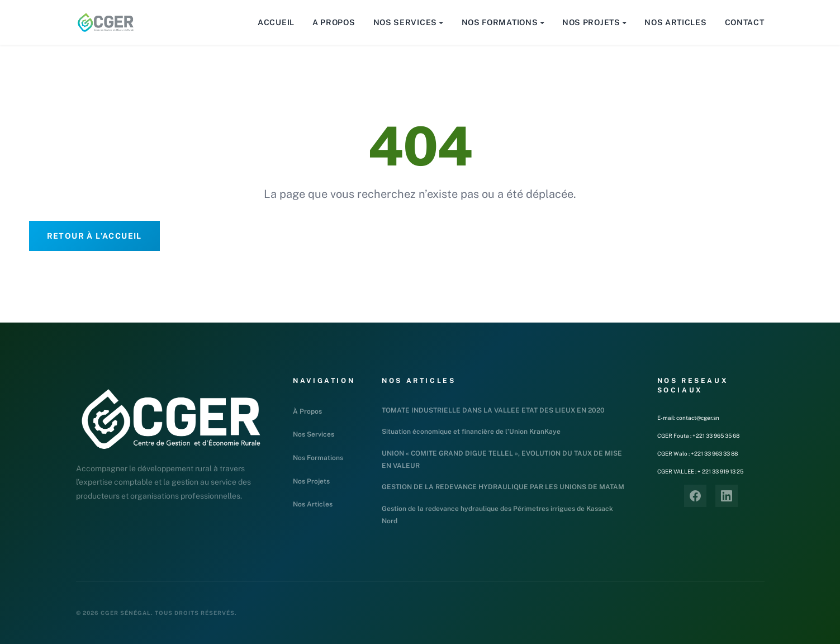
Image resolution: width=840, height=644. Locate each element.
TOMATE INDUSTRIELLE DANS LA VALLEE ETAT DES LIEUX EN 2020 (493, 410)
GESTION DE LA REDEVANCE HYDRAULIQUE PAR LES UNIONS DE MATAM (503, 487)
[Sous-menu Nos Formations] (542, 22)
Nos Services (314, 434)
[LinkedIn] (727, 496)
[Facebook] (695, 496)
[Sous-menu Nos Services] (441, 22)
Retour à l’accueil (94, 236)
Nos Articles (313, 504)
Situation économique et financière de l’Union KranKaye (471, 432)
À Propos (307, 411)
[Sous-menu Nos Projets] (624, 22)
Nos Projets (311, 481)
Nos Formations (318, 458)
